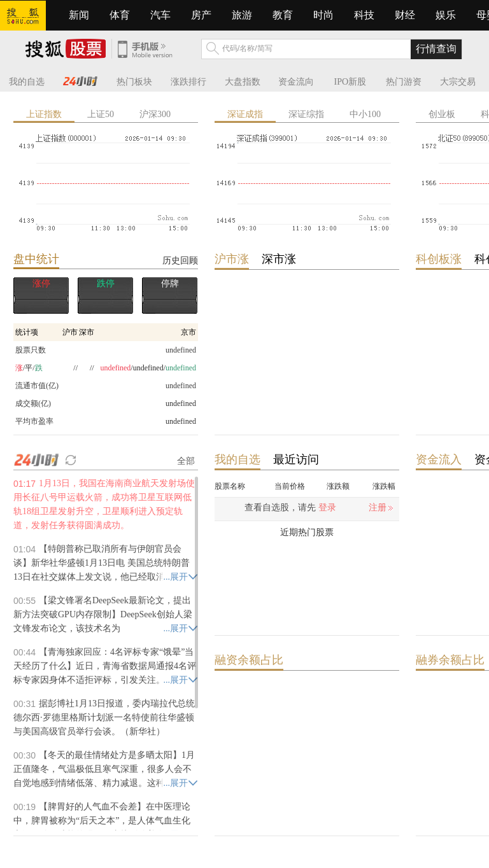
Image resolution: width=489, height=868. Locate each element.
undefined (181, 403)
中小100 (365, 114)
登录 (327, 507)
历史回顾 (180, 260)
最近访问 (296, 459)
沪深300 (155, 114)
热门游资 (404, 82)
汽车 (160, 15)
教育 (283, 15)
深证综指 (306, 114)
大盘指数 (243, 82)
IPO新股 (351, 82)
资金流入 (439, 459)
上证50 (101, 114)
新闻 (79, 15)
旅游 (242, 15)
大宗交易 (458, 82)
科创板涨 (439, 259)
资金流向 (296, 82)
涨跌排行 (188, 82)
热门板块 (134, 82)
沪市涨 (232, 259)
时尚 (323, 15)
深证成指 (245, 114)
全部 (186, 461)
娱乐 (446, 15)
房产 (201, 15)
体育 (120, 15)
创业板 (442, 114)
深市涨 (279, 259)
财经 (405, 15)
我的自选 (27, 82)
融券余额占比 (450, 660)
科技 (364, 15)
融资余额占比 (249, 660)
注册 (378, 507)
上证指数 (44, 114)
